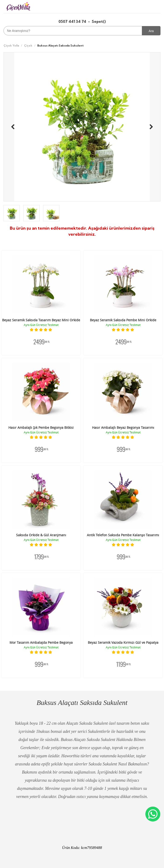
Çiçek (28, 45)
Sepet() (99, 21)
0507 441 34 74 (73, 21)
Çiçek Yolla (11, 45)
